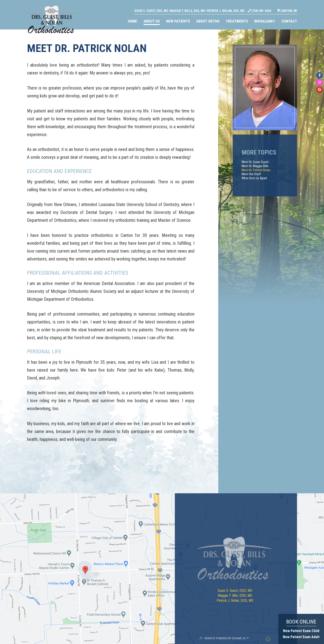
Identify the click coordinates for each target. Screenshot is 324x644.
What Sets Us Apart (254, 178)
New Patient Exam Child (301, 631)
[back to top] (267, 638)
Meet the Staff (251, 174)
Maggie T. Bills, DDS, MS (188, 6)
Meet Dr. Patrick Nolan (256, 170)
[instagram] (319, 83)
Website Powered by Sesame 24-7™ (224, 638)
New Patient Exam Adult (301, 637)
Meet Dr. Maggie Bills (255, 166)
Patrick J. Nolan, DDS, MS (226, 6)
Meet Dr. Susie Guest (255, 162)
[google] (319, 90)
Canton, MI (287, 6)
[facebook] (319, 75)
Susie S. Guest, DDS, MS (151, 6)
